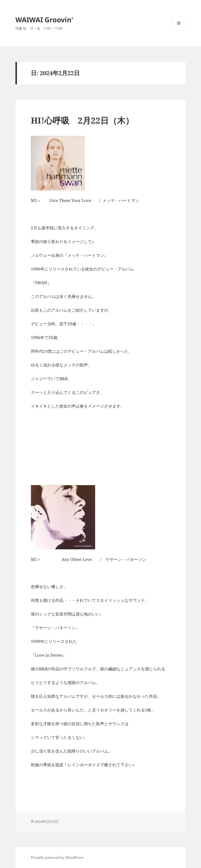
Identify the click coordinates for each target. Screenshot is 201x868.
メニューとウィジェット (179, 30)
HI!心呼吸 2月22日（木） (82, 120)
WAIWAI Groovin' (44, 20)
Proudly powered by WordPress (57, 858)
